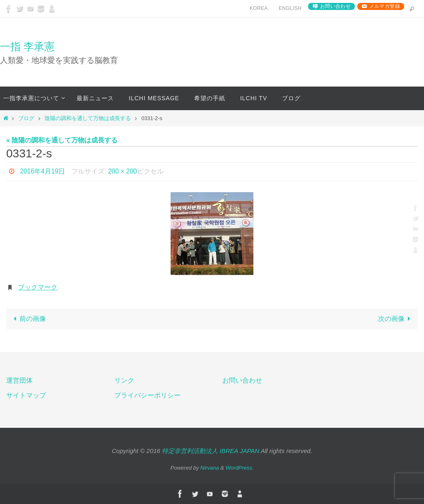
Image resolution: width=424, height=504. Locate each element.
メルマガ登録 (385, 6)
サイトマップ (26, 395)
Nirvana (210, 468)
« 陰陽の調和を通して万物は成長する (62, 140)
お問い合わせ (335, 6)
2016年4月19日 (43, 171)
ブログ (26, 118)
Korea (259, 8)
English (290, 8)
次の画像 (396, 319)
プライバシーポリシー (147, 395)
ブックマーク (38, 287)
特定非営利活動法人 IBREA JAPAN (211, 451)
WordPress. (240, 468)
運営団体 (19, 380)
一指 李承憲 (27, 46)
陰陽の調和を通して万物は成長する (88, 118)
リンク (124, 380)
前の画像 (28, 319)
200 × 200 (123, 171)
